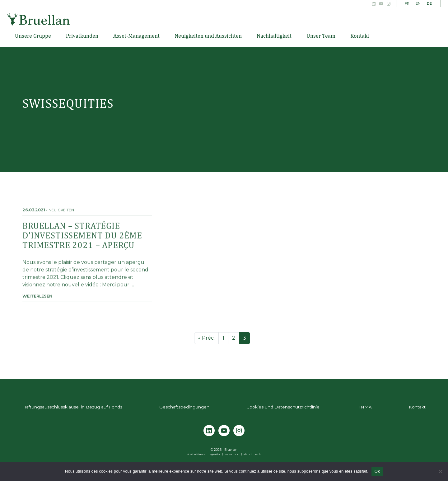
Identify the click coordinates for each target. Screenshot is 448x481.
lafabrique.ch (252, 454)
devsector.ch (232, 454)
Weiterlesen (37, 300)
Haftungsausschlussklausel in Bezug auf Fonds (72, 407)
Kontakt (417, 407)
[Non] (440, 471)
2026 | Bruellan (226, 450)
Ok (377, 471)
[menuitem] (407, 4)
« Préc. (206, 338)
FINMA (364, 407)
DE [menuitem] (429, 3)
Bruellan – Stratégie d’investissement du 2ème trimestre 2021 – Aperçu (82, 239)
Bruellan (39, 19)
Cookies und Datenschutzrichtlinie (283, 407)
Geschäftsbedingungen (184, 407)
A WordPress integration (204, 454)
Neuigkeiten (61, 214)
